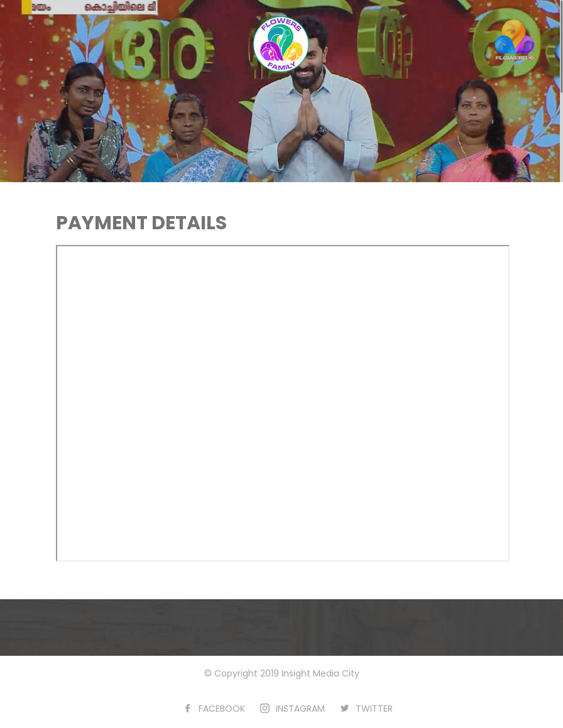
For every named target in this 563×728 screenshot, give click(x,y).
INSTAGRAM (300, 709)
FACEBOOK (222, 709)
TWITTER (374, 709)
